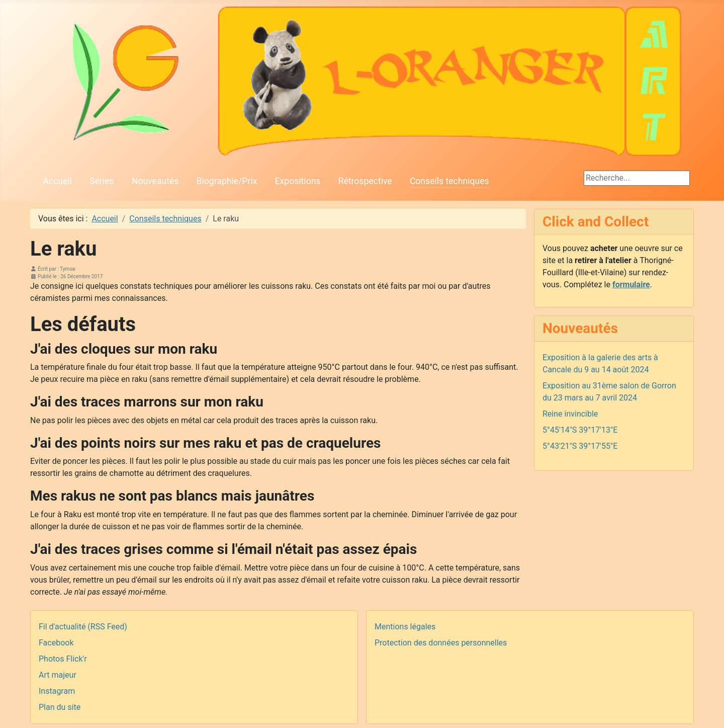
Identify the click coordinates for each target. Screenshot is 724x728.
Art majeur (58, 675)
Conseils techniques (449, 181)
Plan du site (60, 707)
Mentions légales (405, 627)
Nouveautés (155, 181)
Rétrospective (365, 181)
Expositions (298, 181)
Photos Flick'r (63, 659)
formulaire (631, 285)
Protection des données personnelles (441, 643)
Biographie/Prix (227, 181)
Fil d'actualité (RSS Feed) (83, 627)
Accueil (58, 181)
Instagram (57, 691)
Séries (102, 181)
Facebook (56, 643)
